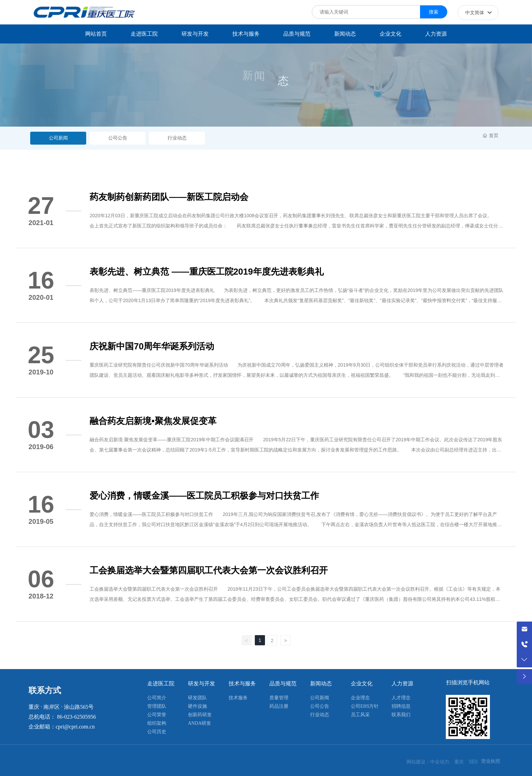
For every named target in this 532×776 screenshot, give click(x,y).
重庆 (459, 762)
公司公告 (118, 138)
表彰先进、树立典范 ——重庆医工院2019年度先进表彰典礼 (206, 272)
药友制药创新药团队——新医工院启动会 (169, 197)
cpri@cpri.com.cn (75, 727)
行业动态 (177, 138)
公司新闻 (58, 138)
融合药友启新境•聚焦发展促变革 (153, 421)
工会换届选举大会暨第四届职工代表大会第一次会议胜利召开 (209, 570)
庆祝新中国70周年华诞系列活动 (152, 346)
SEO (473, 762)
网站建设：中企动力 (428, 762)
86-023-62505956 (77, 717)
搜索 (434, 12)
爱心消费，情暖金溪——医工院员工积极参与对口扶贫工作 (204, 496)
